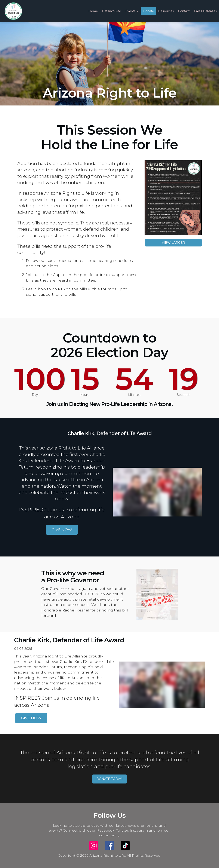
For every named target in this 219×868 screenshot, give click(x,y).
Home (93, 11)
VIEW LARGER (173, 243)
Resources (166, 11)
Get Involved (112, 11)
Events (132, 11)
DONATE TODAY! (109, 779)
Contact (184, 11)
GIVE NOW (62, 530)
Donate (148, 11)
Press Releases (205, 11)
